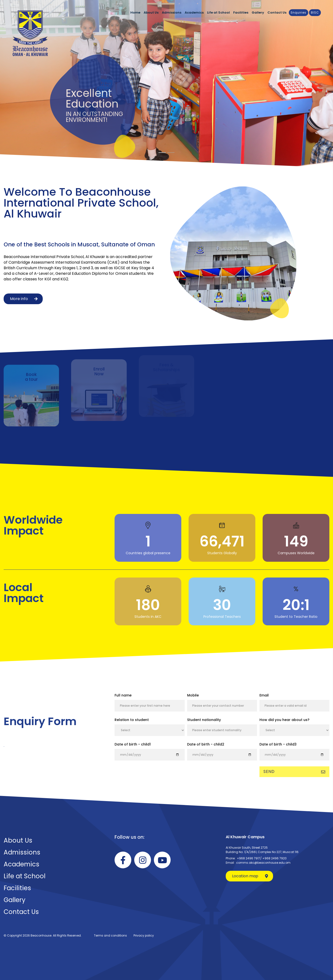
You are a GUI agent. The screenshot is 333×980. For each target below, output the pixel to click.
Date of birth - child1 (133, 744)
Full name (123, 695)
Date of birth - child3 (278, 744)
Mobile (193, 695)
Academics (194, 13)
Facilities (241, 13)
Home (135, 13)
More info (24, 299)
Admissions (172, 13)
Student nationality (204, 720)
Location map (250, 876)
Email (264, 695)
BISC (315, 13)
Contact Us (277, 13)
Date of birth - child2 (206, 744)
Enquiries (299, 13)
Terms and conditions (110, 935)
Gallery (258, 13)
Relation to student (132, 720)
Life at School (218, 13)
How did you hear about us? (284, 720)
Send (294, 771)
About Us (151, 13)
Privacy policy (144, 935)
